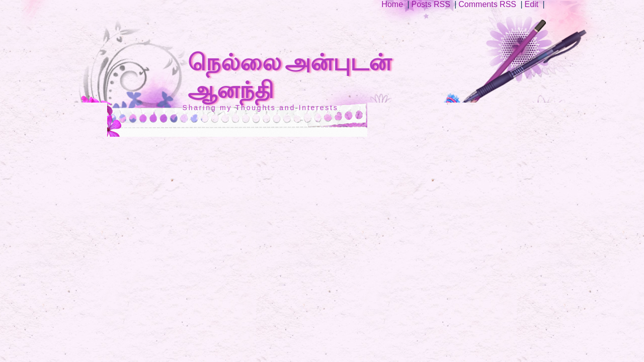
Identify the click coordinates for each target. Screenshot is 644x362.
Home (392, 4)
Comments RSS (487, 4)
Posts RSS (431, 4)
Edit (531, 4)
